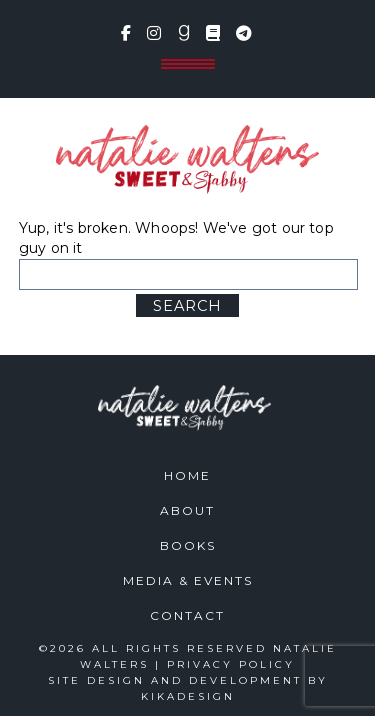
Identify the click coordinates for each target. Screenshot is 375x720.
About (187, 510)
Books (188, 545)
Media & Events (188, 580)
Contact (187, 615)
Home (187, 475)
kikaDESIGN (188, 696)
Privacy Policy (231, 664)
